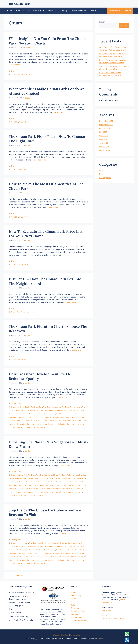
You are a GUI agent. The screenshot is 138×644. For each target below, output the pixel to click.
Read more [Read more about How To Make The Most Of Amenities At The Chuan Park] (53, 207)
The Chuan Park (19, 4)
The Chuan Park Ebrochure (46, 414)
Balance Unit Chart (78, 11)
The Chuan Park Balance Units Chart (41, 410)
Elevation (20, 74)
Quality (27, 407)
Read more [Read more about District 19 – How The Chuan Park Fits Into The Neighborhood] (72, 302)
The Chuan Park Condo (63, 410)
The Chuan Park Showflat (57, 424)
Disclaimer (65, 635)
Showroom (25, 543)
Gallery (74, 605)
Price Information (78, 617)
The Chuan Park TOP (16, 427)
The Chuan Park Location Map (52, 417)
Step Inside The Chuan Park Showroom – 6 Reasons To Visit (45, 513)
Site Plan (74, 599)
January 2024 (105, 150)
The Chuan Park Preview (72, 417)
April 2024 (103, 143)
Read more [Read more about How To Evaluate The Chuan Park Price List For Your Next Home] (66, 255)
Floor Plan (52, 11)
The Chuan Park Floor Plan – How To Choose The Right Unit (47, 139)
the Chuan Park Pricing (49, 421)
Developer (20, 11)
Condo (27, 122)
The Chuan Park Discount (26, 414)
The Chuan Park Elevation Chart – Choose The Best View (48, 329)
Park (26, 169)
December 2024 (106, 121)
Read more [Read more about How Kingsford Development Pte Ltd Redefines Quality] (62, 397)
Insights (27, 74)
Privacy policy (76, 635)
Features (20, 475)
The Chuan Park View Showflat (35, 427)
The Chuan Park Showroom (76, 424)
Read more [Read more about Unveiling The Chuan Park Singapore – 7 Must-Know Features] (65, 465)
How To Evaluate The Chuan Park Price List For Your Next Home (46, 234)
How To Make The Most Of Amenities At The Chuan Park (46, 186)
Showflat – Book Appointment (82, 620)
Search (102, 22)
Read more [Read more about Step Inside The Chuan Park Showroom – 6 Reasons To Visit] (65, 533)
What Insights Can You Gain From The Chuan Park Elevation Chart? (47, 41)
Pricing (64, 11)
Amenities (15, 122)
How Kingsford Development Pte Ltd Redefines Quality (40, 377)
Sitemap (56, 635)
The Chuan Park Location (31, 417)
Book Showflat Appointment (120, 11)
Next (20, 575)
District (19, 312)
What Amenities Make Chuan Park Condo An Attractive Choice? (47, 91)
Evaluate (20, 264)
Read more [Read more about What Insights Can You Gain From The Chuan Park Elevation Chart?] (15, 65)
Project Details (76, 602)
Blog (13, 71)
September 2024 (106, 125)
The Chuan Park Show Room (37, 424)
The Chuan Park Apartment (72, 407)
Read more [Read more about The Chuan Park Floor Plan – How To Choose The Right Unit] (41, 160)
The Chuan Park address (52, 407)
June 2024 (103, 136)
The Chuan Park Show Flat (68, 421)
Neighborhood (28, 312)
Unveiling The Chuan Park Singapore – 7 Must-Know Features (48, 445)
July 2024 (103, 132)
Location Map (76, 596)
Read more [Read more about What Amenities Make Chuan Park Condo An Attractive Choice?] (59, 112)
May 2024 (103, 139)
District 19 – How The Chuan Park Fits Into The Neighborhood (45, 281)
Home (10, 11)
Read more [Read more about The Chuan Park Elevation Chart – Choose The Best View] (76, 350)
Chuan (13, 74)
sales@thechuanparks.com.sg (113, 618)
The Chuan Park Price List (31, 421)
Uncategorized (16, 403)
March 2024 (104, 147)
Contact (93, 11)
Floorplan (20, 169)
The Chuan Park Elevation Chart (68, 414)
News (102, 174)
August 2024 (104, 128)
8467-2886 (107, 610)
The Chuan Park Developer (77, 478)
